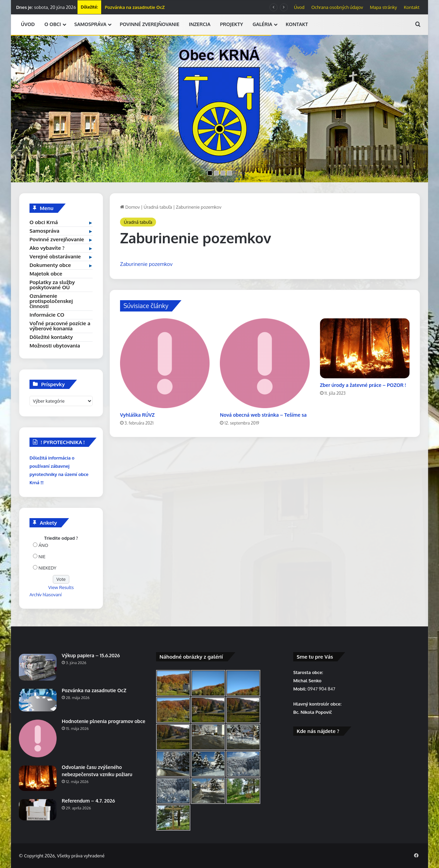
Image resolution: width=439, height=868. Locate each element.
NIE (42, 557)
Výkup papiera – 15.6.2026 (91, 655)
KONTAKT (297, 24)
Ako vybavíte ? (47, 248)
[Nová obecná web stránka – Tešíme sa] (265, 363)
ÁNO (43, 545)
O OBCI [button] (52, 24)
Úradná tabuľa (158, 207)
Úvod (299, 7)
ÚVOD (28, 24)
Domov (130, 207)
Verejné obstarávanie (55, 256)
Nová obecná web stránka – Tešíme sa (263, 415)
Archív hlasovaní (46, 595)
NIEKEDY (47, 568)
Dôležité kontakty (51, 337)
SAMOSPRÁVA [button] (91, 24)
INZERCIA (200, 24)
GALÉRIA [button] (263, 24)
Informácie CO (47, 315)
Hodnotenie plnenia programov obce (104, 721)
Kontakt (412, 7)
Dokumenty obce (50, 265)
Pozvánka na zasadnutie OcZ (135, 7)
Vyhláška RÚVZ (137, 415)
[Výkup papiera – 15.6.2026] (38, 667)
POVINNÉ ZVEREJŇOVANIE (150, 24)
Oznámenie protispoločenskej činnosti (51, 301)
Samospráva (44, 231)
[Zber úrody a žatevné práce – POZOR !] (365, 348)
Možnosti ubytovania (55, 346)
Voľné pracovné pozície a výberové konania (60, 326)
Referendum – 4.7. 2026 (88, 801)
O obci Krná (44, 222)
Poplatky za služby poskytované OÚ (52, 285)
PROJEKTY (231, 24)
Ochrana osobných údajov (337, 7)
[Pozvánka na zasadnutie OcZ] (38, 700)
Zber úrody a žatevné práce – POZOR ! (363, 385)
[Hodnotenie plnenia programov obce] (38, 738)
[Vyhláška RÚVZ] (165, 363)
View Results (61, 587)
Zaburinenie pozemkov (146, 264)
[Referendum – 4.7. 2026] (38, 810)
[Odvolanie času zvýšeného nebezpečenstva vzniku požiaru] (38, 778)
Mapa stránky (384, 7)
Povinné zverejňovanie (57, 239)
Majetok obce (46, 274)
